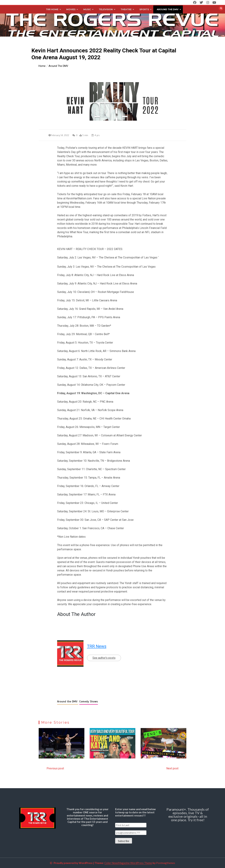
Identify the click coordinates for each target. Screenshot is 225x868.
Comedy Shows (89, 702)
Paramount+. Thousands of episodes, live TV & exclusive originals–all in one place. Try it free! (188, 815)
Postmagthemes (166, 863)
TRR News (97, 646)
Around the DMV (68, 702)
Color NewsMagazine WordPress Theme (128, 863)
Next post (172, 768)
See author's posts (104, 658)
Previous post (55, 768)
